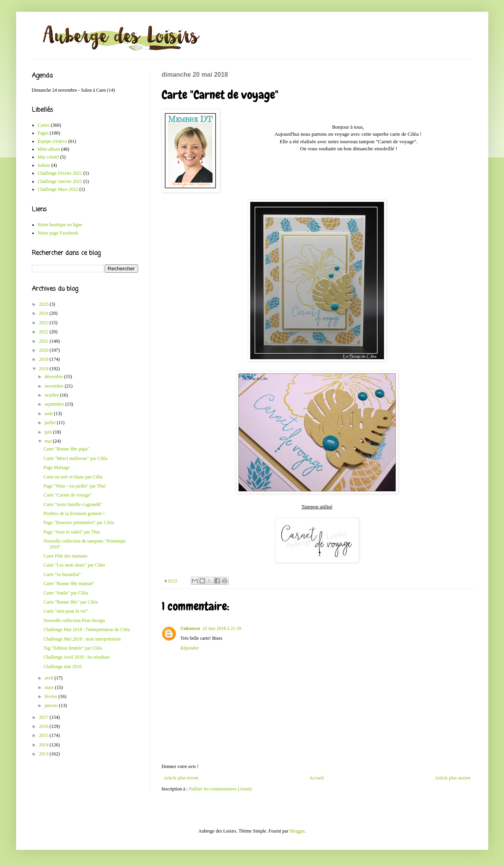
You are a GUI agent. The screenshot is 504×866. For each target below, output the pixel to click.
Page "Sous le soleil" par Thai (71, 532)
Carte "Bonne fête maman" (69, 583)
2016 (44, 726)
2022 (44, 332)
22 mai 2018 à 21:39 (222, 628)
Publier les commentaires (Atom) (220, 789)
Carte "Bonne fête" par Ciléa (70, 602)
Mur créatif (48, 157)
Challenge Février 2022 (60, 173)
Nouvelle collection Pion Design (74, 620)
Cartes (44, 125)
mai (49, 441)
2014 (44, 745)
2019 (44, 359)
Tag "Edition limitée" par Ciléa (73, 648)
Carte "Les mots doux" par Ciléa (74, 565)
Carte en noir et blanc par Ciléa (73, 477)
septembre (55, 404)
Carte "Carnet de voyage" (67, 495)
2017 (44, 717)
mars (50, 687)
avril (49, 678)
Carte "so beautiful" (62, 574)
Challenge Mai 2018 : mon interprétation (82, 639)
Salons (44, 165)
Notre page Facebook (58, 233)
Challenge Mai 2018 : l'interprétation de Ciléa (87, 630)
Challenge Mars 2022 (58, 189)
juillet (51, 423)
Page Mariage (56, 467)
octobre (52, 395)
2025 (44, 304)
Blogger (297, 831)
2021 (44, 341)
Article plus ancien (453, 778)
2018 (44, 369)
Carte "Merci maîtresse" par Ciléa (75, 458)
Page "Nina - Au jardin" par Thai (74, 486)
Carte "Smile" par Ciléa (66, 593)
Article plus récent (181, 778)
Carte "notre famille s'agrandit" (73, 504)
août (49, 414)
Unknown (190, 628)
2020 (44, 350)
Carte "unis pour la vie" (66, 611)
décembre (54, 377)
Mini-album (49, 149)
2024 (44, 313)
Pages (43, 133)
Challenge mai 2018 (62, 667)
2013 (44, 754)
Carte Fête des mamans (65, 556)
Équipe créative (53, 141)
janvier (52, 705)
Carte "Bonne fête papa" (66, 449)
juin (49, 432)
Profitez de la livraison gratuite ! (74, 513)
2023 (44, 323)
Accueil (317, 778)
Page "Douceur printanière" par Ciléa (78, 523)
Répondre (190, 648)
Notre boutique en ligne (60, 225)
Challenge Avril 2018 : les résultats (76, 657)
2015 (44, 735)
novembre (54, 386)
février (51, 696)
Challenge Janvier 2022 (60, 181)
